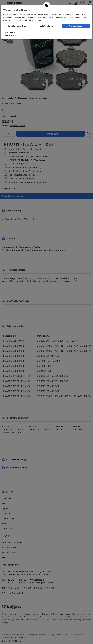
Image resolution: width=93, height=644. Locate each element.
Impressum (11, 32)
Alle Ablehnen (46, 26)
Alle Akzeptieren (76, 26)
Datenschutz (11, 35)
